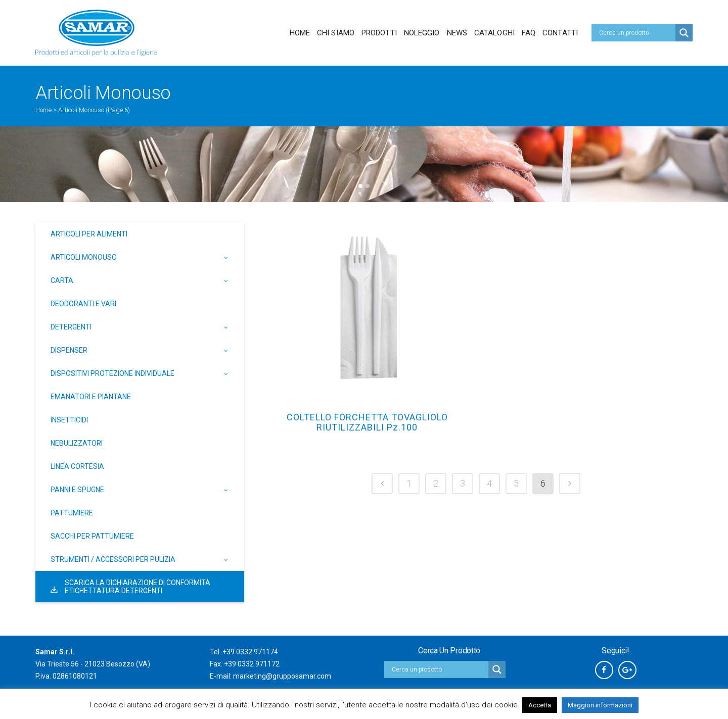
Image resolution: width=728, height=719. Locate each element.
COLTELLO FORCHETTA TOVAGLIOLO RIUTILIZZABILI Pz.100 (367, 422)
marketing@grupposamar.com (282, 676)
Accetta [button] (540, 705)
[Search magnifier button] (684, 33)
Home (43, 110)
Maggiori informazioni (600, 705)
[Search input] (636, 33)
